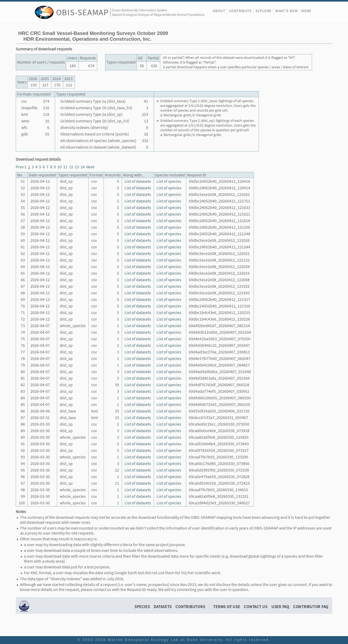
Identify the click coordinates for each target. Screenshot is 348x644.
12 (71, 167)
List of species (169, 181)
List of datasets (138, 181)
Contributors (190, 607)
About (219, 11)
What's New (287, 11)
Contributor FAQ (311, 607)
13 (77, 167)
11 (65, 167)
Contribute (241, 11)
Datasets (163, 607)
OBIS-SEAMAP (82, 12)
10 (60, 167)
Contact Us (256, 607)
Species (142, 607)
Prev (20, 167)
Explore (264, 11)
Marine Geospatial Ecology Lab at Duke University (165, 640)
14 (83, 167)
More (306, 11)
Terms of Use (227, 607)
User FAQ (280, 607)
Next (90, 167)
